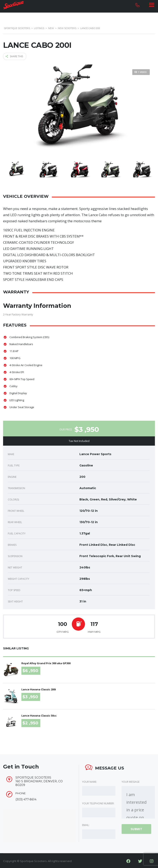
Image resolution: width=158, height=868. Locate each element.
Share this (14, 56)
